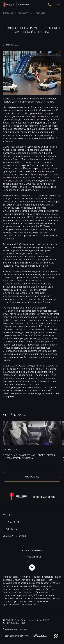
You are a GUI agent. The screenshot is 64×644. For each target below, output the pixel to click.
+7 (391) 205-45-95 (32, 557)
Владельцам (10, 529)
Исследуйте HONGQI (14, 536)
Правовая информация (15, 629)
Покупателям (11, 522)
